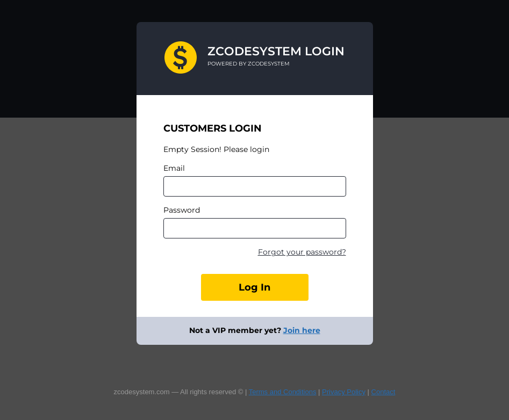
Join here (302, 330)
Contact (383, 392)
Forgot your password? (302, 252)
